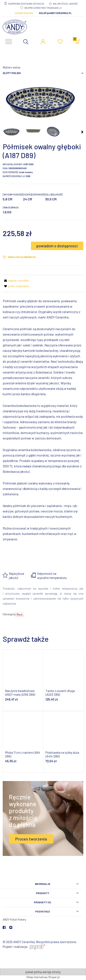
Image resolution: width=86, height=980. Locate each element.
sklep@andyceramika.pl (55, 13)
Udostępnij (9, 614)
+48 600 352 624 (24, 13)
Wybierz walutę (12, 67)
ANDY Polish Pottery (14, 920)
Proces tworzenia (31, 839)
